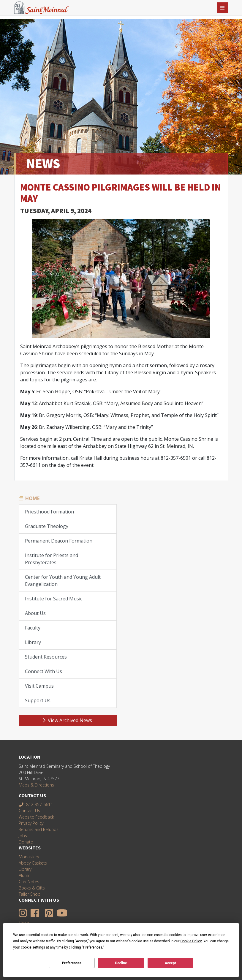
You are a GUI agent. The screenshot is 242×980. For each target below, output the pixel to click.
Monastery (29, 857)
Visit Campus (39, 686)
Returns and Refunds (39, 829)
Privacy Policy (31, 823)
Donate (26, 842)
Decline (121, 963)
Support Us (38, 700)
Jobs (23, 836)
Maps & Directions (36, 785)
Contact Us (29, 811)
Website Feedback (36, 817)
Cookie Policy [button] (191, 941)
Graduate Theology (47, 526)
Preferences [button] (93, 947)
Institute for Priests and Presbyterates (52, 559)
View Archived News (68, 720)
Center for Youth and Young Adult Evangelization (63, 581)
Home (32, 498)
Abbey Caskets (33, 863)
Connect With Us (44, 671)
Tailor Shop (30, 894)
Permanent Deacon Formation (59, 541)
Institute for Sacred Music (54, 599)
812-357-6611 (36, 804)
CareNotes (29, 882)
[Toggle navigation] (222, 8)
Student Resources (46, 657)
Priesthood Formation (49, 512)
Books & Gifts (32, 888)
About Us (35, 613)
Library (33, 642)
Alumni (25, 875)
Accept (170, 963)
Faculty (33, 628)
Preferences (72, 963)
